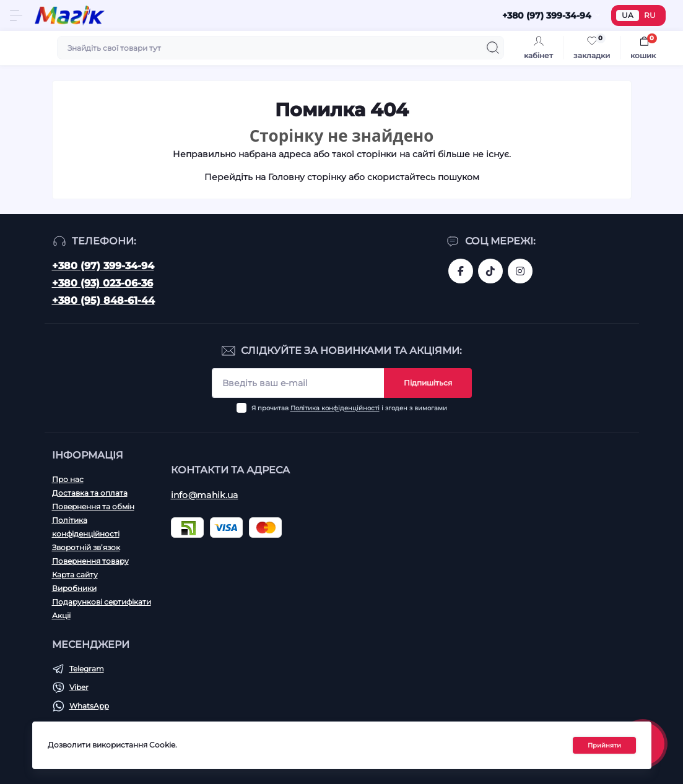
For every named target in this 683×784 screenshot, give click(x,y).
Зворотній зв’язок (86, 547)
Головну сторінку (307, 177)
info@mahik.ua (205, 495)
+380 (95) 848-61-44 (103, 300)
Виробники (74, 588)
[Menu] (16, 15)
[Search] (493, 48)
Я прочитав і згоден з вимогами (349, 408)
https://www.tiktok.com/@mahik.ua (490, 271)
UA (628, 15)
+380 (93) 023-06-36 (102, 283)
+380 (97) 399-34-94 (103, 266)
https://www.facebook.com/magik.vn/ (461, 271)
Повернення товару (90, 561)
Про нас (68, 479)
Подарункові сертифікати (102, 602)
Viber (79, 687)
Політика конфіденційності (335, 408)
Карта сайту (75, 575)
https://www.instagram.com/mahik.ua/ (520, 271)
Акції (61, 615)
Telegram (87, 669)
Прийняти (604, 745)
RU (650, 15)
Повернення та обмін (93, 506)
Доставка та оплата (90, 493)
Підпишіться (428, 383)
